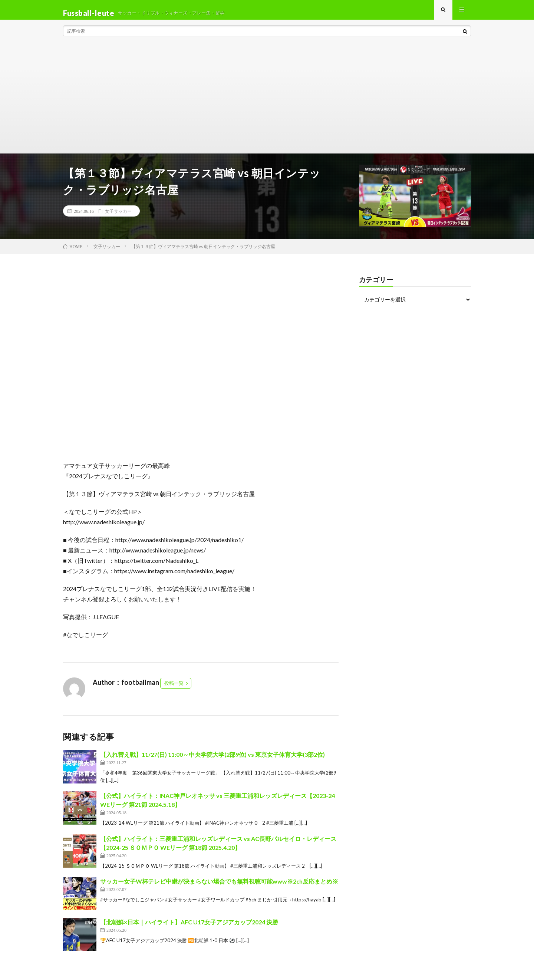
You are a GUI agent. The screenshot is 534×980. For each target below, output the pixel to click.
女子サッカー (118, 217)
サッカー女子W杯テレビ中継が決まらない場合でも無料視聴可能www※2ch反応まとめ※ (219, 888)
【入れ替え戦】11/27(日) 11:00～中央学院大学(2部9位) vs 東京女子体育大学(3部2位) (212, 761)
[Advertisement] (267, 104)
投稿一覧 (174, 690)
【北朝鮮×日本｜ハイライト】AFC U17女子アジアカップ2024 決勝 (189, 929)
